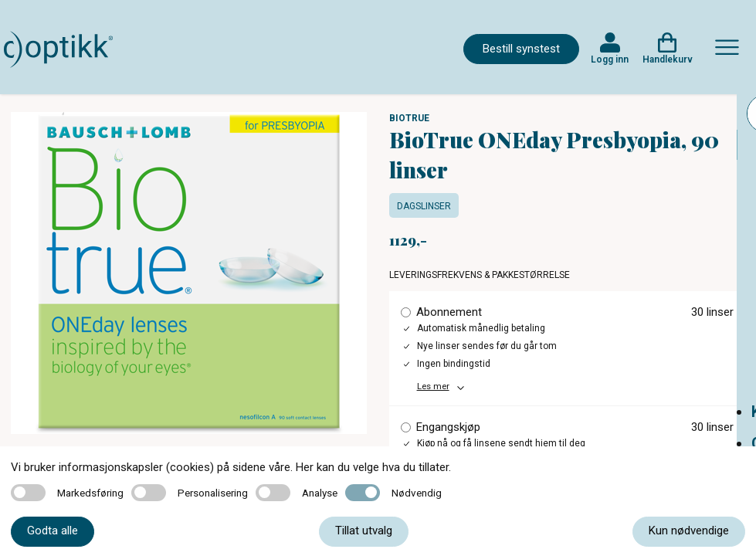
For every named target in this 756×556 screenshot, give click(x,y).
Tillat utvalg (364, 531)
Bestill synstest (521, 49)
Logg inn (610, 59)
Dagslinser (424, 206)
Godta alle (53, 531)
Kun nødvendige (689, 531)
